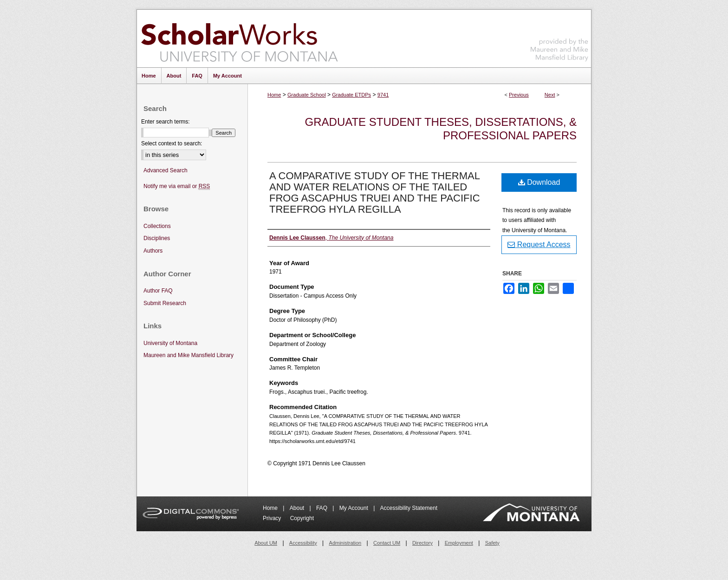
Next (550, 95)
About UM (266, 543)
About (298, 508)
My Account (354, 508)
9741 (383, 95)
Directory (422, 543)
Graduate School (307, 95)
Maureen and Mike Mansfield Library (559, 37)
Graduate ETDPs (351, 95)
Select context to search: (172, 143)
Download (539, 182)
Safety (492, 543)
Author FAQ (158, 291)
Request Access (539, 244)
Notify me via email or (177, 186)
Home (274, 95)
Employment (459, 543)
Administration (345, 543)
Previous (519, 95)
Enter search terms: (166, 122)
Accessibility (303, 543)
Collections (157, 226)
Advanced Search (166, 170)
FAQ (322, 508)
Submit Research (165, 303)
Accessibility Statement (409, 508)
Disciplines (157, 238)
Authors (153, 251)
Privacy (273, 518)
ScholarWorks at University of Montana (239, 39)
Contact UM (387, 543)
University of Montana (170, 343)
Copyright (302, 518)
